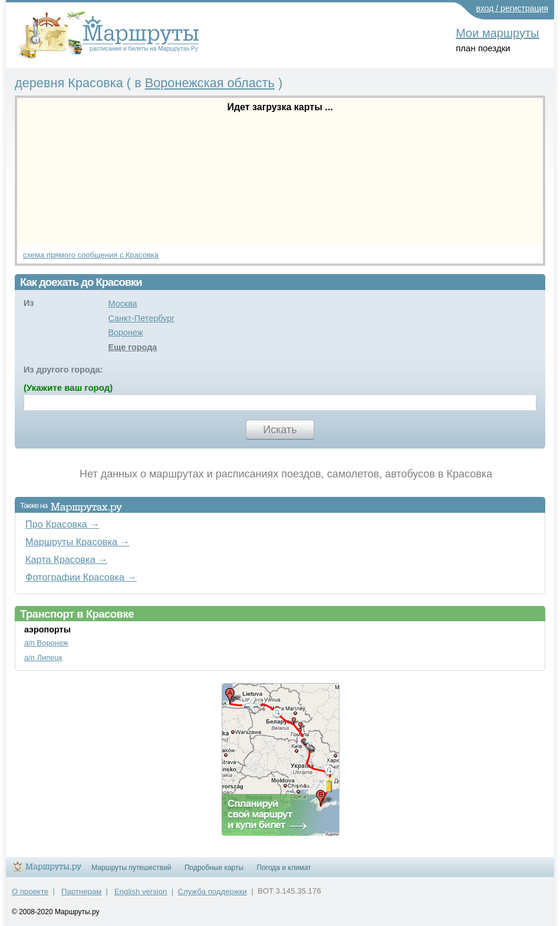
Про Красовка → (62, 524)
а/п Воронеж (46, 643)
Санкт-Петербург (141, 318)
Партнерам (81, 892)
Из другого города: (63, 370)
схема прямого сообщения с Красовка (91, 255)
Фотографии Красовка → (81, 577)
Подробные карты (214, 868)
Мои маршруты (497, 33)
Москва (122, 304)
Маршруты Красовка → (78, 542)
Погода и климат (284, 868)
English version (141, 892)
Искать (280, 430)
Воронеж (125, 332)
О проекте (30, 892)
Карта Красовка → (66, 559)
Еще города (132, 347)
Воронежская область (210, 83)
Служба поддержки (213, 892)
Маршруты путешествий (131, 868)
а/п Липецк (43, 658)
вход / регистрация (513, 8)
